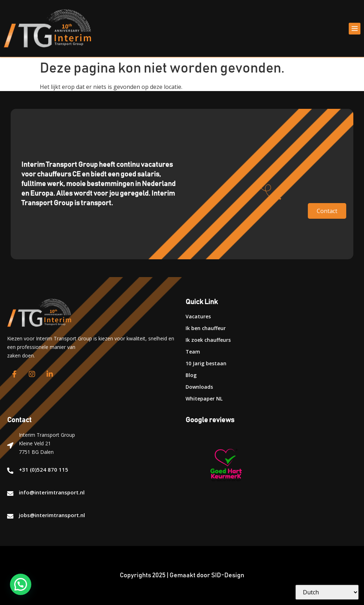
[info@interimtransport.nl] (10, 494)
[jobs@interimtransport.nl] (10, 516)
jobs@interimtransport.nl (52, 515)
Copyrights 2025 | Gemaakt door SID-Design (182, 575)
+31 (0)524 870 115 (44, 469)
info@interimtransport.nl (52, 492)
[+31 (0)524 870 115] (10, 471)
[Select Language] (327, 592)
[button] (355, 29)
